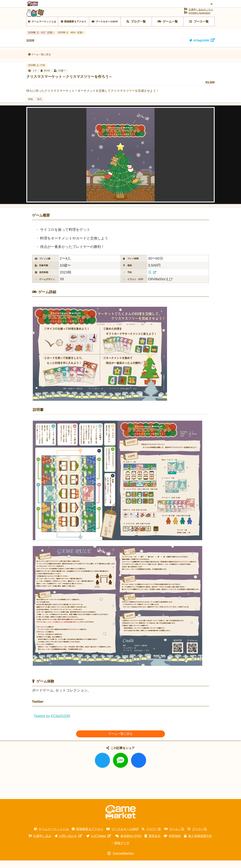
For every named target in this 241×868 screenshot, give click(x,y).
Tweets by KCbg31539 (52, 723)
